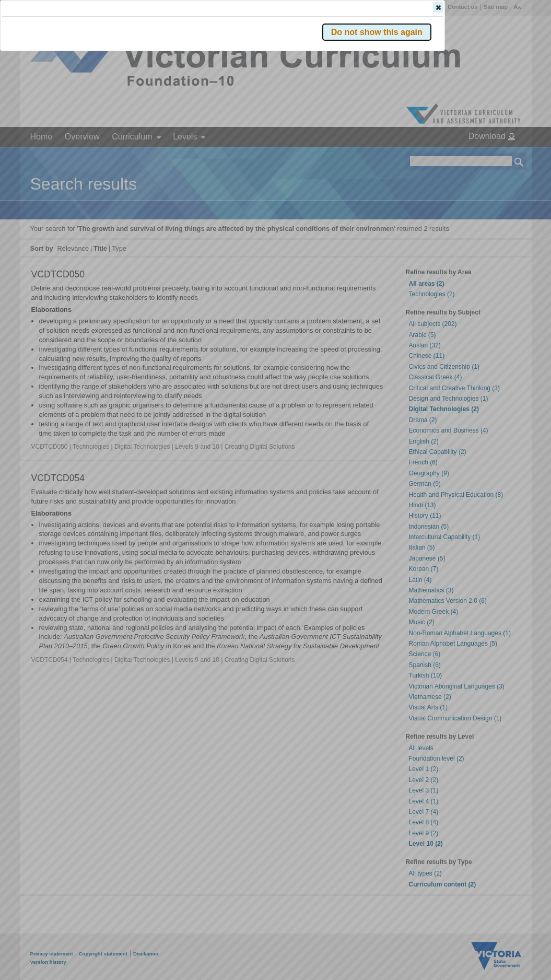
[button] (501, 156)
